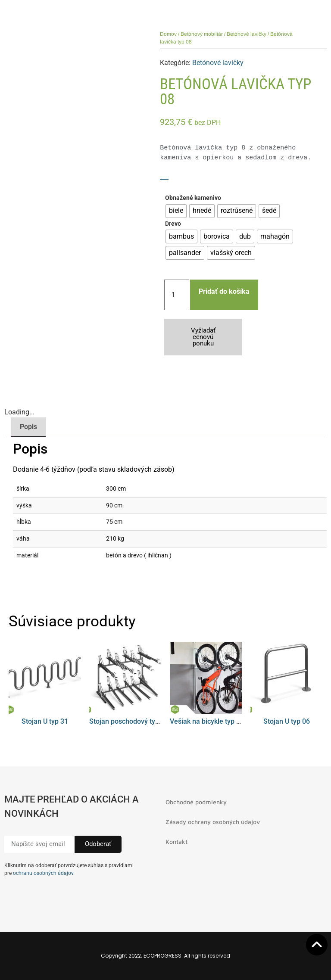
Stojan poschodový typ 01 (129, 721)
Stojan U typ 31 (45, 721)
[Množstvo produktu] (177, 295)
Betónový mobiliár (202, 34)
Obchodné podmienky (196, 802)
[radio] (176, 211)
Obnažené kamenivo (193, 198)
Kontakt (176, 842)
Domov (168, 34)
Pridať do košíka (224, 291)
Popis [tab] (28, 427)
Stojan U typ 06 (287, 721)
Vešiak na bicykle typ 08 (207, 721)
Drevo (173, 224)
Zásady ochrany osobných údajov (213, 822)
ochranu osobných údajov (43, 873)
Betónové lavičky (247, 34)
